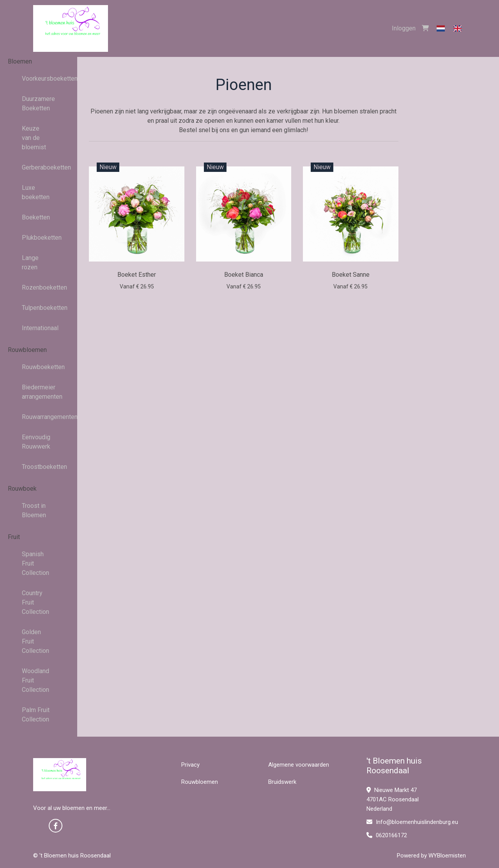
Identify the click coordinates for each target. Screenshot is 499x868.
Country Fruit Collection (35, 602)
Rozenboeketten (39, 287)
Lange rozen (30, 263)
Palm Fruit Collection (36, 715)
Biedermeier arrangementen (39, 392)
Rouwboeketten (39, 367)
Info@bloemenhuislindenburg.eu (412, 822)
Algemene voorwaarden (299, 765)
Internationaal (39, 328)
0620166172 (387, 835)
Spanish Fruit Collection (35, 563)
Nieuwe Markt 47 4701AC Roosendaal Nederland (393, 799)
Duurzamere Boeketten (38, 103)
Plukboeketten (39, 238)
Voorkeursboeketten (39, 79)
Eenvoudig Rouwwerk (36, 442)
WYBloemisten (447, 856)
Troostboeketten (39, 467)
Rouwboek (22, 489)
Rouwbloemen (27, 350)
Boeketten (36, 217)
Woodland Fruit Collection (35, 680)
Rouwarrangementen (39, 417)
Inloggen (404, 28)
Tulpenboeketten (39, 308)
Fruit (14, 537)
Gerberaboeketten (39, 167)
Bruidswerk (282, 782)
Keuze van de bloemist (34, 138)
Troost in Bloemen (34, 510)
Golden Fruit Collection (35, 641)
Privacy (190, 765)
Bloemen (20, 61)
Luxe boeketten (36, 192)
